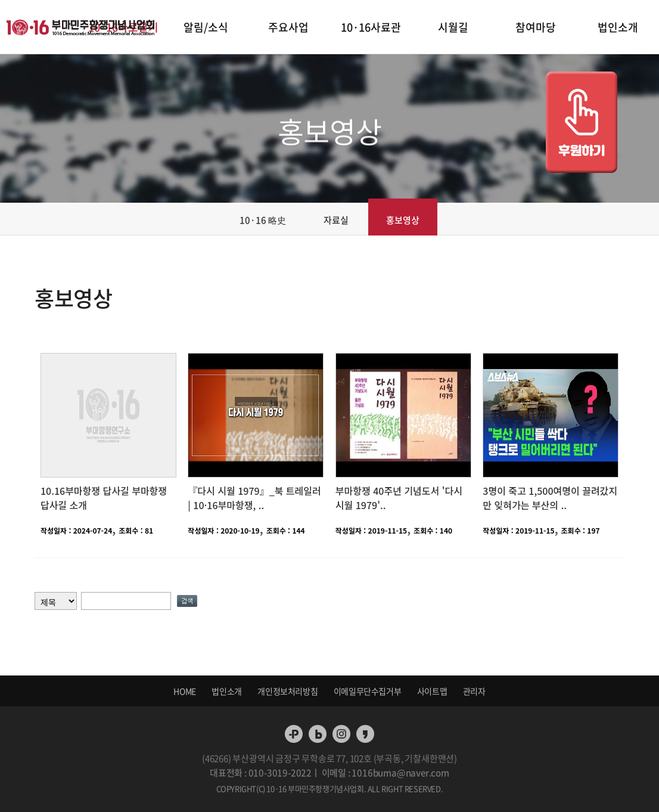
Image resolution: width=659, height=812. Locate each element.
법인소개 (618, 27)
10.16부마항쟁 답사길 (86, 491)
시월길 (453, 27)
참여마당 (536, 27)
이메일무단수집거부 (367, 691)
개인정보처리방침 (287, 691)
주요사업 (288, 27)
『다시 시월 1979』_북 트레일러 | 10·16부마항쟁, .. (254, 498)
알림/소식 (206, 27)
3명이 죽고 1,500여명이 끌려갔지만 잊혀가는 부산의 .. (550, 498)
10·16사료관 (371, 27)
